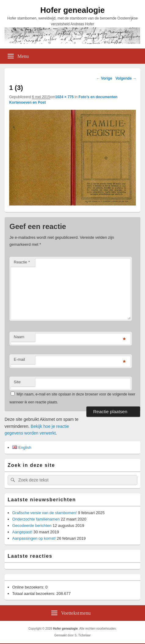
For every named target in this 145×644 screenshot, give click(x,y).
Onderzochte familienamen (36, 519)
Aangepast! (22, 532)
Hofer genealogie (72, 10)
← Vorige (104, 78)
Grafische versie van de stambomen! (45, 513)
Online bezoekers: (29, 587)
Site (17, 382)
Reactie (22, 262)
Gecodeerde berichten (32, 526)
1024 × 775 (64, 97)
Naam (19, 337)
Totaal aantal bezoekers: (34, 594)
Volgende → (126, 78)
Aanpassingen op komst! (34, 538)
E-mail (19, 359)
